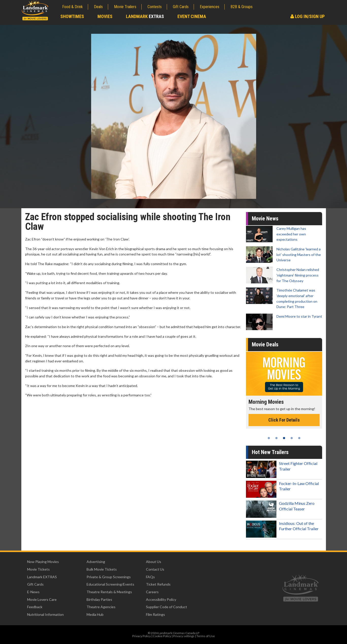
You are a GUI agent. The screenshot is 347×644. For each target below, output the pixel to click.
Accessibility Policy (161, 599)
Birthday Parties (99, 599)
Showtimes (72, 16)
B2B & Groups (242, 7)
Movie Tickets (38, 569)
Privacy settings (184, 636)
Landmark (145, 16)
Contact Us (155, 569)
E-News (33, 592)
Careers (152, 592)
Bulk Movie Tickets (102, 569)
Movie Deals (265, 344)
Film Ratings (155, 614)
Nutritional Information (45, 614)
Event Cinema (192, 16)
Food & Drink (72, 7)
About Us (154, 562)
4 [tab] (292, 438)
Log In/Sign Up (308, 16)
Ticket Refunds (158, 584)
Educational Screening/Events (110, 584)
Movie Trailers (125, 7)
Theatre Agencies (101, 607)
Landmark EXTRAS (42, 577)
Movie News (265, 219)
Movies (105, 16)
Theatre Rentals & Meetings (109, 592)
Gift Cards (181, 7)
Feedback (35, 607)
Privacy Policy (142, 636)
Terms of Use (206, 636)
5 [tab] (299, 438)
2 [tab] (276, 438)
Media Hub (95, 614)
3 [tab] (284, 438)
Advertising (96, 562)
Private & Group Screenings (109, 577)
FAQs (150, 577)
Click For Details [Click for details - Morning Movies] (284, 420)
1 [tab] (269, 438)
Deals (98, 7)
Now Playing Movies (43, 562)
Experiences (210, 7)
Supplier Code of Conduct (167, 607)
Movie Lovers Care (42, 599)
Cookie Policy (162, 636)
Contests (155, 7)
